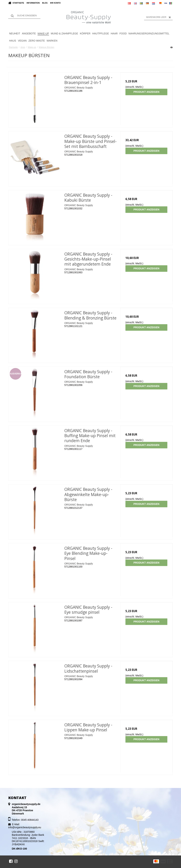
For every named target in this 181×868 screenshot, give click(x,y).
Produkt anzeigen (146, 92)
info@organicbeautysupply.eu (25, 827)
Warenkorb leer (159, 17)
